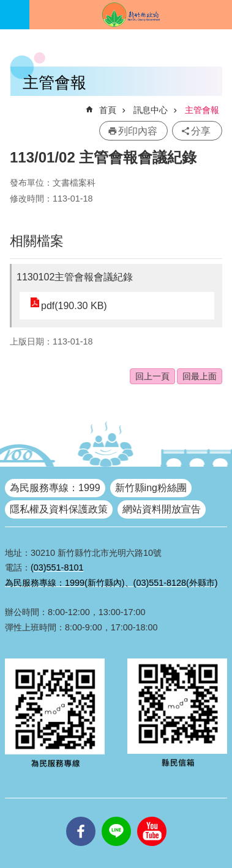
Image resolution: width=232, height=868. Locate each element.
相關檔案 (37, 241)
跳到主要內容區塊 (6, 6)
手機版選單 (15, 15)
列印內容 (138, 131)
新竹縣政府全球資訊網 (131, 15)
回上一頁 (152, 376)
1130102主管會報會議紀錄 (75, 277)
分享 (201, 131)
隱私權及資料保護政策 (59, 509)
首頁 (108, 110)
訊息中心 (151, 110)
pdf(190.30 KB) (74, 306)
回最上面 (200, 376)
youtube (152, 817)
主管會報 (202, 110)
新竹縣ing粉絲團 (151, 488)
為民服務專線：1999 (55, 488)
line (116, 817)
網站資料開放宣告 (162, 509)
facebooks (81, 817)
